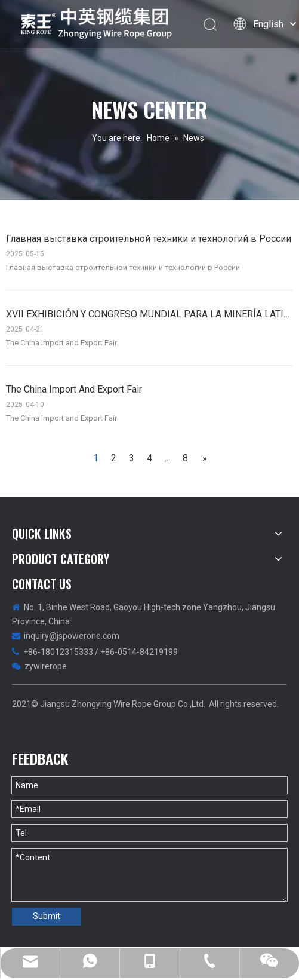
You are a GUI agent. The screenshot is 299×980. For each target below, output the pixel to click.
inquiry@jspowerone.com (72, 636)
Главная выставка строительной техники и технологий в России (149, 239)
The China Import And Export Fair (74, 389)
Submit (47, 916)
